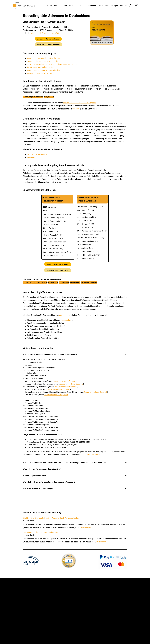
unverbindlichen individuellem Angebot (79, 103)
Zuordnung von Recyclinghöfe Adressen (44, 58)
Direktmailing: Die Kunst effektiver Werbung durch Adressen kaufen (51, 518)
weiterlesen (86, 527)
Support (76, 109)
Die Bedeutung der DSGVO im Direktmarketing (42, 532)
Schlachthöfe (64, 282)
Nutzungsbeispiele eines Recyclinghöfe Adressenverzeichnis (52, 64)
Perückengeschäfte (40, 282)
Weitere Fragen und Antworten (40, 73)
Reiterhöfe (27, 282)
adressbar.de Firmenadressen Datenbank (48, 33)
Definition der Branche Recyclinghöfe (42, 61)
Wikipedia (31, 157)
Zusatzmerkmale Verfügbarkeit (65, 381)
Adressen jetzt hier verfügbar (48, 39)
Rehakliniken (75, 282)
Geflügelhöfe (53, 282)
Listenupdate (66, 320)
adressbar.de (65, 315)
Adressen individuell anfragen (48, 44)
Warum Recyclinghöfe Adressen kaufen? (44, 70)
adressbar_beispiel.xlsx (91, 455)
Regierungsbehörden (89, 282)
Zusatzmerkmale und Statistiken (41, 67)
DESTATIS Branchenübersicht (39, 154)
